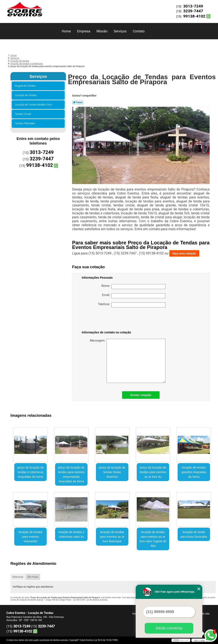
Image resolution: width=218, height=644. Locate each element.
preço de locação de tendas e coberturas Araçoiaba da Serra (31, 472)
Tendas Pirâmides (26, 123)
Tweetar (78, 102)
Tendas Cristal (23, 114)
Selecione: (18, 577)
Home (66, 31)
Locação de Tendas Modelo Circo (34, 105)
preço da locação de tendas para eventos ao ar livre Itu (153, 472)
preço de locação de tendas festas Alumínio (112, 472)
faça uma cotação (184, 253)
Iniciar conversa (169, 628)
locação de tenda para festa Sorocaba (194, 534)
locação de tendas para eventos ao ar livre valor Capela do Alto (153, 539)
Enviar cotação (141, 395)
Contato (139, 31)
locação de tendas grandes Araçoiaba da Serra (194, 472)
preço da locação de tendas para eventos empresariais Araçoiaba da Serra (71, 474)
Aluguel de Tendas (26, 86)
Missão (102, 31)
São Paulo (33, 577)
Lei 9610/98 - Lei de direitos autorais (90, 600)
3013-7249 (193, 6)
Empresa (84, 31)
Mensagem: (128, 361)
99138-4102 (194, 16)
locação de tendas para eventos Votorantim (31, 537)
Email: (134, 296)
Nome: (133, 287)
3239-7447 (193, 11)
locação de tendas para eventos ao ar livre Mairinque (112, 537)
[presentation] (108, 320)
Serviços (120, 31)
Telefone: (132, 305)
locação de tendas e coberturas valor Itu (71, 534)
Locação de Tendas (26, 95)
